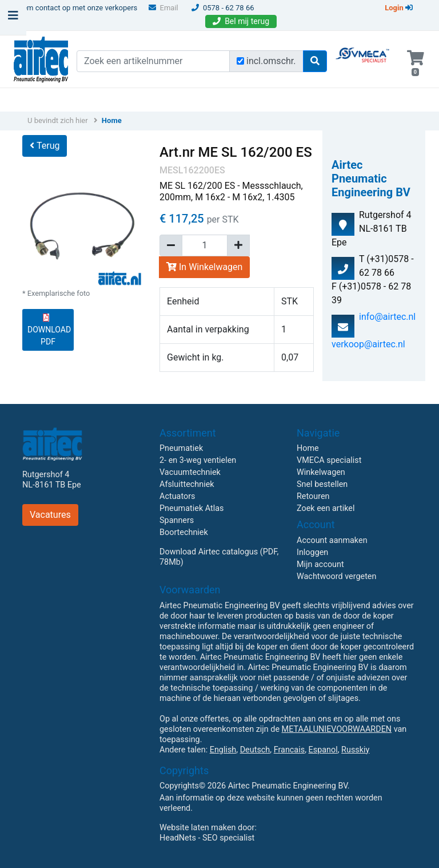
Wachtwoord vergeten (336, 576)
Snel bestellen (322, 484)
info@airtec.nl (387, 317)
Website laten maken (197, 828)
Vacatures (50, 515)
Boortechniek (184, 532)
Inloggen (312, 552)
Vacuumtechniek (190, 472)
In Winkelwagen (204, 267)
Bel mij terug (241, 21)
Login (399, 8)
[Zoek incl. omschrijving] (240, 61)
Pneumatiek (181, 448)
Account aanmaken (332, 540)
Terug (45, 146)
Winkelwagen (321, 472)
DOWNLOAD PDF (49, 330)
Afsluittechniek (187, 484)
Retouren (313, 496)
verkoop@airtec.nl (368, 344)
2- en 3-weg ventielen (198, 460)
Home (112, 120)
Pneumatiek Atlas (191, 508)
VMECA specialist (329, 460)
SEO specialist (228, 838)
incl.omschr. (271, 61)
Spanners (177, 520)
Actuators (177, 496)
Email (163, 8)
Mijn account (320, 564)
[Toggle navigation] (13, 18)
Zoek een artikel (326, 508)
